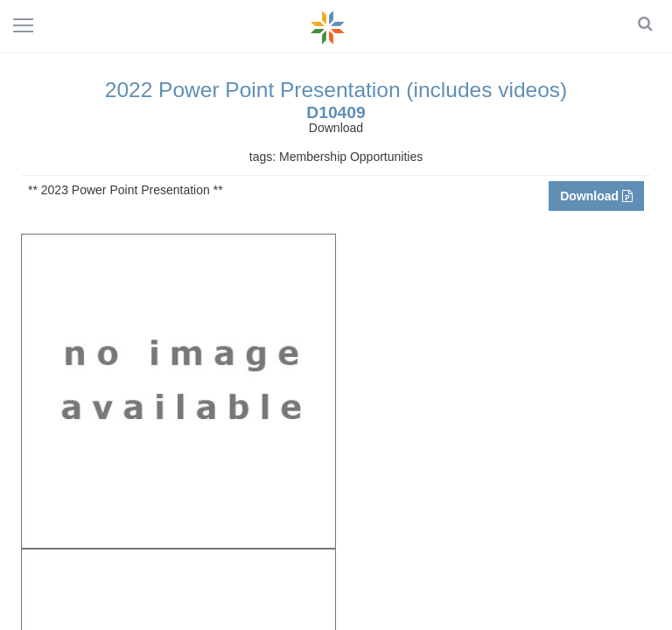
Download (596, 196)
